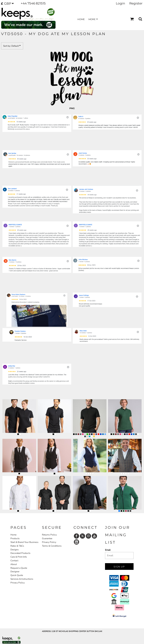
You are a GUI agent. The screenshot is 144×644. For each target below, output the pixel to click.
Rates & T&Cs (17, 546)
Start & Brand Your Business (24, 542)
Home (13, 535)
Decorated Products (20, 553)
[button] (8, 4)
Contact (14, 561)
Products (15, 538)
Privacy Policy (18, 583)
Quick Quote (17, 575)
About (14, 564)
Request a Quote (19, 568)
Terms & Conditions (52, 546)
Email (108, 550)
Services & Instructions (22, 579)
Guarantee (47, 538)
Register (136, 3)
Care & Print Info (19, 557)
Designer (15, 572)
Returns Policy (49, 535)
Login (120, 3)
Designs (15, 550)
